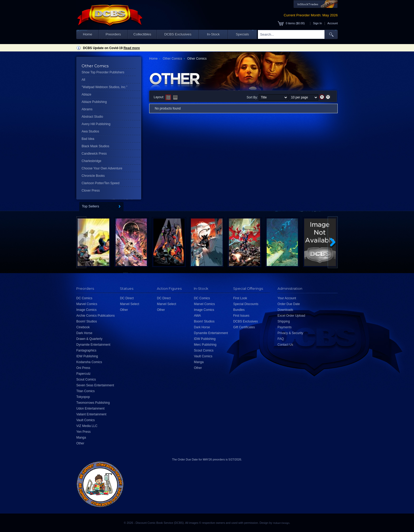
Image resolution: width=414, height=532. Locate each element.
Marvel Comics (87, 304)
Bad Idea (88, 139)
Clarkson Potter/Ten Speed (100, 183)
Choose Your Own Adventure (102, 168)
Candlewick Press (94, 154)
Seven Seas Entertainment (95, 385)
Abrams (87, 109)
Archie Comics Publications (95, 316)
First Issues (241, 316)
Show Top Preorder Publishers (103, 72)
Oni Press (83, 368)
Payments (284, 327)
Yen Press (83, 432)
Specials (242, 34)
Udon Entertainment (90, 408)
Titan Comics (86, 391)
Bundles (239, 310)
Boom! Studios (87, 321)
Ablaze (86, 94)
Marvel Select (130, 304)
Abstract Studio (92, 117)
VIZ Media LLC (87, 426)
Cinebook (83, 327)
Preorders (113, 34)
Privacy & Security (290, 333)
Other (80, 443)
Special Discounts (246, 304)
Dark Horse (84, 333)
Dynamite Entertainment (93, 345)
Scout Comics (86, 379)
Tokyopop (83, 397)
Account (333, 23)
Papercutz (83, 374)
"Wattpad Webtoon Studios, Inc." (104, 87)
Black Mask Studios (95, 146)
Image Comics (86, 310)
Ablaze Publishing (94, 102)
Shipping (284, 321)
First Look (240, 298)
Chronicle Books (93, 176)
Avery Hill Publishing (96, 124)
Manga (81, 438)
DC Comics (84, 298)
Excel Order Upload (291, 316)
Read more (132, 48)
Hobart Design (281, 523)
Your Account (287, 298)
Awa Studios (90, 131)
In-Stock (213, 34)
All (83, 80)
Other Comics (172, 59)
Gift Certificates (244, 327)
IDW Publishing (87, 356)
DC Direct (127, 298)
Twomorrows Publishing (93, 403)
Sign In (318, 23)
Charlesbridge (91, 161)
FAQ (281, 339)
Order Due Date (289, 304)
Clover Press (91, 191)
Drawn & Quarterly (89, 339)
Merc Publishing (205, 345)
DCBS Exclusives (178, 34)
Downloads (285, 310)
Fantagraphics (86, 350)
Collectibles (142, 34)
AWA (197, 316)
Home (88, 34)
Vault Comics (86, 420)
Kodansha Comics (89, 362)
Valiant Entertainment (91, 414)
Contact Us (285, 345)
